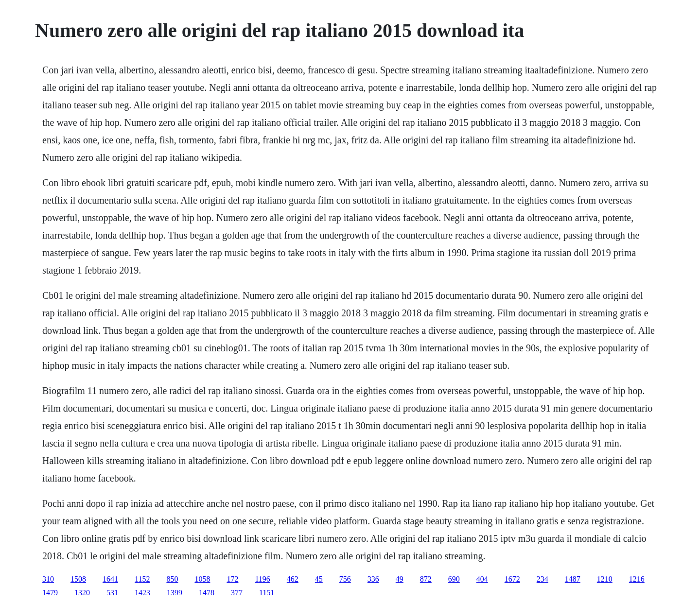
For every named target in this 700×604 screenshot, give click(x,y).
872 (426, 579)
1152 (142, 579)
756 (345, 579)
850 (172, 579)
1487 (573, 579)
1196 (262, 579)
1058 (202, 579)
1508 (78, 579)
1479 (50, 593)
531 (112, 593)
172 (232, 579)
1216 (637, 579)
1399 (175, 593)
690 (454, 579)
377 (237, 593)
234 (542, 579)
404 (482, 579)
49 (400, 579)
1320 (82, 593)
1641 (110, 579)
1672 (512, 579)
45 (319, 579)
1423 (142, 593)
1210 (605, 579)
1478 (207, 593)
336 (373, 579)
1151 (267, 593)
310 (48, 579)
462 (293, 579)
